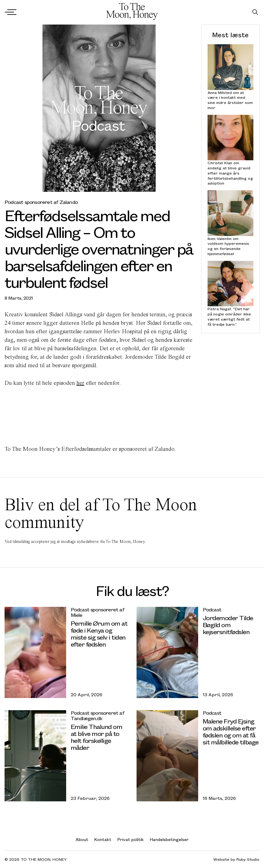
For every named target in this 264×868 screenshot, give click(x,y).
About (82, 839)
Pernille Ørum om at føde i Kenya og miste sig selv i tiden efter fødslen (99, 634)
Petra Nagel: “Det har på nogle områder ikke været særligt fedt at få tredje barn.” (229, 316)
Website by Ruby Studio (236, 859)
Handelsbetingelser (169, 839)
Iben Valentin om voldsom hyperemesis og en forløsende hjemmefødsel (228, 246)
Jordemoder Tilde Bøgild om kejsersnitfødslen (228, 625)
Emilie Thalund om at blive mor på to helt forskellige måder (96, 737)
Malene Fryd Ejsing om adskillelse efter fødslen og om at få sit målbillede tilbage (231, 731)
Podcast (212, 609)
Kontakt (103, 839)
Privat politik (131, 839)
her (80, 383)
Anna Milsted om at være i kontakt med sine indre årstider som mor (230, 100)
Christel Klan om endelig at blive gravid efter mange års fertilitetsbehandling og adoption (230, 173)
